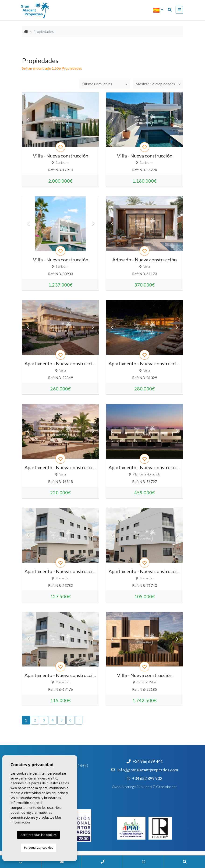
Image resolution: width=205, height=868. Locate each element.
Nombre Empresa (44, 10)
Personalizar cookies (39, 847)
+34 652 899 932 (145, 778)
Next (93, 120)
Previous (28, 120)
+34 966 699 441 (145, 761)
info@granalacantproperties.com (148, 770)
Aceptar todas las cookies (39, 835)
